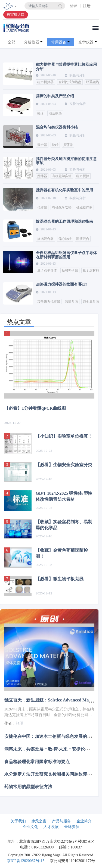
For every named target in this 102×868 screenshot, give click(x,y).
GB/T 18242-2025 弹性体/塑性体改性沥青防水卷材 (64, 496)
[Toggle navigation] (16, 7)
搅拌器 (42, 176)
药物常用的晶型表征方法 (28, 787)
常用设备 (59, 42)
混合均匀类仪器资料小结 (57, 127)
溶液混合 (83, 239)
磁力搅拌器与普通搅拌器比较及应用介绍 (66, 67)
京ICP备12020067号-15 (26, 861)
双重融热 (92, 82)
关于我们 (18, 821)
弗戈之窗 (39, 821)
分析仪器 (32, 42)
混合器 (42, 145)
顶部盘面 (72, 302)
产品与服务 (61, 821)
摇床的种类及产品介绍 (55, 96)
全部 (11, 42)
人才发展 (51, 827)
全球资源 (72, 827)
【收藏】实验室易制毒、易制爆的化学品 (64, 525)
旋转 (55, 145)
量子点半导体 (47, 270)
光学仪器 (86, 42)
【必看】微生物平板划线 (60, 579)
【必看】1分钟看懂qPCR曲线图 (35, 408)
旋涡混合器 (45, 239)
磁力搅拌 (83, 176)
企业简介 (84, 821)
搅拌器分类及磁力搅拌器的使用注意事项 (66, 161)
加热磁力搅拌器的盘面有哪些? (62, 284)
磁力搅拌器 (45, 82)
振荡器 (68, 145)
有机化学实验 (62, 176)
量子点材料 (91, 270)
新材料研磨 (70, 270)
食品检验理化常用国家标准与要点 (37, 761)
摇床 (41, 113)
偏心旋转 (65, 239)
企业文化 (30, 827)
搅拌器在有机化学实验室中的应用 (64, 190)
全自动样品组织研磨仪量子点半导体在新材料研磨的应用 (66, 255)
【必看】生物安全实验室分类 (64, 465)
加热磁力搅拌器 (49, 302)
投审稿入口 (16, 15)
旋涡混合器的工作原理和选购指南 (64, 222)
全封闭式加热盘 (70, 82)
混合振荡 (55, 113)
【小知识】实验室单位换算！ (64, 436)
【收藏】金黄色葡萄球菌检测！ (62, 553)
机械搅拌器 (84, 208)
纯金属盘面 (91, 302)
